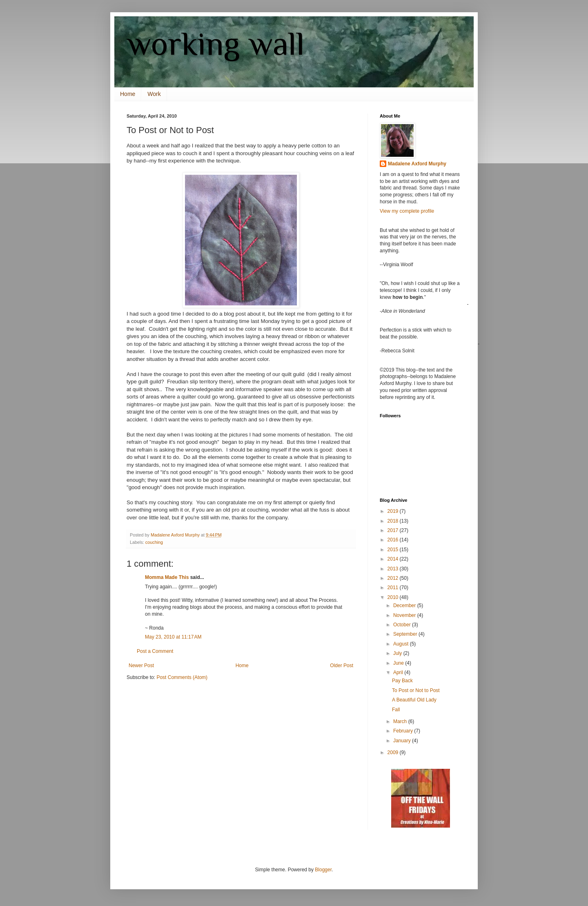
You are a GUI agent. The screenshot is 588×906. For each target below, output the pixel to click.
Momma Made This (167, 577)
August (402, 644)
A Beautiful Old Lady (414, 700)
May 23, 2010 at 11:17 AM (173, 637)
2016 (394, 540)
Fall (396, 710)
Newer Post (141, 666)
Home (128, 94)
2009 (394, 752)
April (399, 672)
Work (154, 94)
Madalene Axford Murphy (417, 164)
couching (154, 542)
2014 (394, 559)
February (404, 731)
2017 (394, 530)
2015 (394, 550)
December (405, 605)
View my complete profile (407, 211)
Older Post (342, 666)
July (398, 653)
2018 (394, 521)
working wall (216, 44)
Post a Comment (155, 651)
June (399, 663)
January (403, 741)
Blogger (323, 870)
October (403, 625)
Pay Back (402, 681)
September (406, 634)
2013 (394, 569)
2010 (394, 597)
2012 (394, 578)
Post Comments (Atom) (182, 677)
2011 (394, 588)
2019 (394, 511)
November (405, 615)
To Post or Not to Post (416, 690)
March (401, 721)
